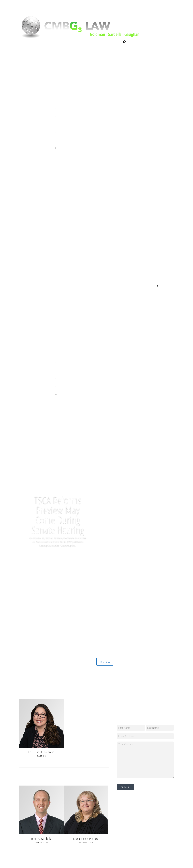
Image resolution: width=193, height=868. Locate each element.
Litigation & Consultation (51, 42)
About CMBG (26, 42)
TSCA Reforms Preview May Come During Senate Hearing (58, 515)
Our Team (74, 42)
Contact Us (116, 42)
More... (105, 662)
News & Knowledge (95, 42)
